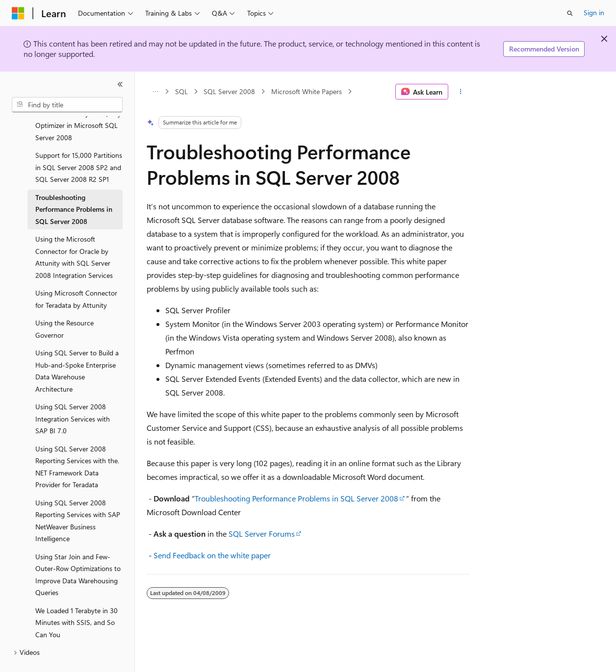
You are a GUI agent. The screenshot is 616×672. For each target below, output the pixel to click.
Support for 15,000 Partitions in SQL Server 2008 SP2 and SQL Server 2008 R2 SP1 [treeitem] (79, 144)
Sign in (594, 12)
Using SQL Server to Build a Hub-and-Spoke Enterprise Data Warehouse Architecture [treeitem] (77, 348)
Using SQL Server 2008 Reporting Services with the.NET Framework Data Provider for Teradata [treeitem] (77, 444)
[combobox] (67, 105)
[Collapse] (120, 84)
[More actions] (461, 92)
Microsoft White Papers (307, 91)
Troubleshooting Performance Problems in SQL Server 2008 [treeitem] (74, 186)
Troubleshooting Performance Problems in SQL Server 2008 (296, 498)
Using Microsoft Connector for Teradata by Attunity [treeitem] (76, 276)
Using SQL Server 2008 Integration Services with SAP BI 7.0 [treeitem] (73, 396)
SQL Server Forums (262, 534)
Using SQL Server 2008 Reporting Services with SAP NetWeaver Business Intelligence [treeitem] (78, 498)
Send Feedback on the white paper (212, 555)
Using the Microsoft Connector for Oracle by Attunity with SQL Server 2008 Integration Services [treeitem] (74, 234)
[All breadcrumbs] (155, 92)
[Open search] (570, 13)
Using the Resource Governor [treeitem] (64, 306)
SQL (181, 91)
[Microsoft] (18, 13)
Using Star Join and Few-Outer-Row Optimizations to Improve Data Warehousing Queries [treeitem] (78, 552)
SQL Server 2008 (229, 91)
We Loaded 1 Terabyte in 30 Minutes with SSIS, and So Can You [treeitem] (77, 599)
